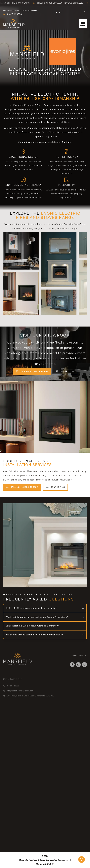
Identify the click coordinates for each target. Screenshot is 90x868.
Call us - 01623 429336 (32, 371)
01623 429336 (14, 14)
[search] (71, 12)
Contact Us (65, 371)
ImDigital (49, 864)
